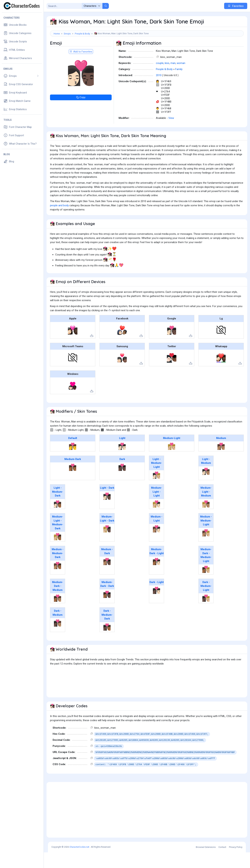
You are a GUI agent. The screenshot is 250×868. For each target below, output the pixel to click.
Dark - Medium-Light (206, 602)
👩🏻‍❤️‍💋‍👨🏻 (122, 462)
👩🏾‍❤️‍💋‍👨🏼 (206, 585)
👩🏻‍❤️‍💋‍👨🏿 (107, 512)
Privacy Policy (236, 863)
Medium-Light (172, 454)
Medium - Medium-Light (206, 536)
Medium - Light (157, 534)
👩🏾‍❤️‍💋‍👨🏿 (107, 610)
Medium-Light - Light (157, 507)
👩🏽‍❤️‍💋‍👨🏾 (58, 581)
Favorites (236, 6)
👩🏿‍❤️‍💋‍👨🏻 (157, 606)
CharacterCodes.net (79, 863)
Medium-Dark (73, 475)
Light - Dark (107, 503)
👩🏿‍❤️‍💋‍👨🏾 (107, 643)
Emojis (67, 34)
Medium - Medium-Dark (58, 569)
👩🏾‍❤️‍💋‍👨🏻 (157, 577)
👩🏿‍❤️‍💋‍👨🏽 (58, 639)
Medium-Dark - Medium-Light (206, 571)
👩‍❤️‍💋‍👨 (73, 462)
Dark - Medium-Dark (107, 630)
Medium (221, 454)
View (171, 134)
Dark (122, 475)
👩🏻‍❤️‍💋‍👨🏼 (157, 491)
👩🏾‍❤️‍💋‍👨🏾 (73, 483)
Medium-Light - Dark (107, 534)
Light (122, 454)
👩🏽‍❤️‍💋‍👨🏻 (157, 544)
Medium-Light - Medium (206, 507)
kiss (167, 79)
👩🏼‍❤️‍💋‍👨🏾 (58, 552)
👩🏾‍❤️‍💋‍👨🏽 (58, 614)
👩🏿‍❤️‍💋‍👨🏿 (122, 483)
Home (57, 34)
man (173, 79)
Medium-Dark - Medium (58, 602)
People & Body (82, 34)
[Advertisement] (147, 48)
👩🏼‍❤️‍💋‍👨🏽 (206, 520)
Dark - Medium (58, 628)
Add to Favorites (81, 67)
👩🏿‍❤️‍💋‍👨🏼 (206, 614)
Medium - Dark (107, 567)
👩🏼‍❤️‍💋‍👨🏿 (107, 544)
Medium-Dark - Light (157, 567)
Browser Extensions (206, 863)
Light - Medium (206, 477)
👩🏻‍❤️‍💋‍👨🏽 (206, 487)
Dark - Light (157, 598)
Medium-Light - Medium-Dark (58, 538)
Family (179, 85)
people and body (59, 221)
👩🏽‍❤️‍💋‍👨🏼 (206, 548)
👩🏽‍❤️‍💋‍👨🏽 (221, 462)
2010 (159, 91)
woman (181, 79)
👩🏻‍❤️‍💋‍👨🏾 (58, 520)
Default (73, 454)
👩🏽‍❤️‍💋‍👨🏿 (107, 577)
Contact (222, 863)
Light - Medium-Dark (58, 507)
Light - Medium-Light (157, 479)
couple (160, 79)
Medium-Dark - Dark (107, 600)
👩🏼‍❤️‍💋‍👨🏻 (157, 520)
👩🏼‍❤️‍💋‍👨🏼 (172, 462)
